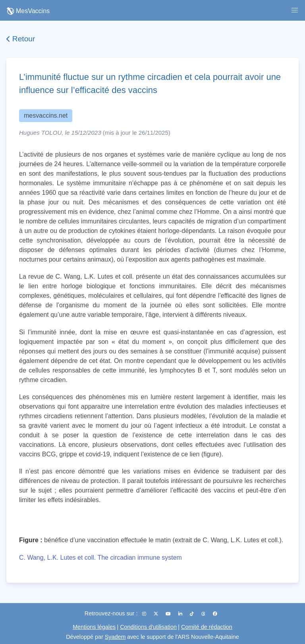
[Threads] (204, 614)
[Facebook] (215, 614)
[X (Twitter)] (156, 614)
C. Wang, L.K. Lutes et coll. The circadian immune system (100, 558)
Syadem (115, 637)
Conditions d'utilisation (148, 627)
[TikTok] (192, 614)
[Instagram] (145, 614)
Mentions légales (94, 627)
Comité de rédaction (207, 627)
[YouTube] (169, 614)
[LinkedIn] (181, 614)
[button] (295, 10)
